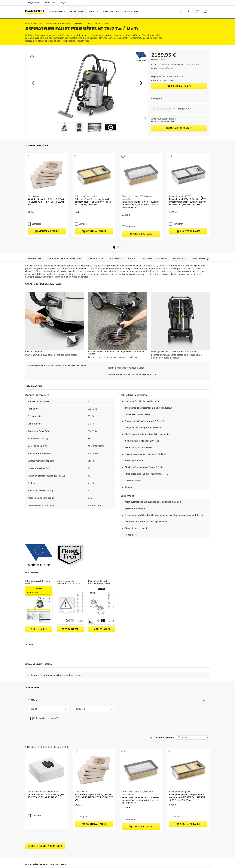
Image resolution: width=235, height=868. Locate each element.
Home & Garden (57, 12)
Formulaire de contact (179, 128)
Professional (77, 12)
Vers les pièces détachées (193, 845)
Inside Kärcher (111, 12)
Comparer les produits (162, 694)
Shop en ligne (131, 12)
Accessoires (179, 240)
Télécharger (39, 610)
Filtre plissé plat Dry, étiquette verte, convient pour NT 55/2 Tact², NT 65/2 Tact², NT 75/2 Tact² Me (93, 183)
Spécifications (95, 240)
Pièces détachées (201, 240)
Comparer (158, 99)
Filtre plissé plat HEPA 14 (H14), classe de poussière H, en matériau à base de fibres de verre (141, 186)
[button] (33, 83)
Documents (116, 240)
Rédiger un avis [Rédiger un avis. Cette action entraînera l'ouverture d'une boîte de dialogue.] (185, 109)
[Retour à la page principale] (36, 12)
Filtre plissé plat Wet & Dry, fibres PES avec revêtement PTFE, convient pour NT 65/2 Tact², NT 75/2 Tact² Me (188, 183)
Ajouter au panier (179, 86)
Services (94, 12)
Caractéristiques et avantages (65, 240)
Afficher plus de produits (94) (45, 784)
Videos (132, 240)
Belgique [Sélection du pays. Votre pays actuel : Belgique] (33, 3)
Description (35, 240)
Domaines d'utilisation (154, 240)
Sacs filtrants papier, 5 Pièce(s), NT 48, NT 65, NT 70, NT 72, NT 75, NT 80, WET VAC (47, 183)
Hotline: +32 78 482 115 (163, 122)
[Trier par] (193, 694)
